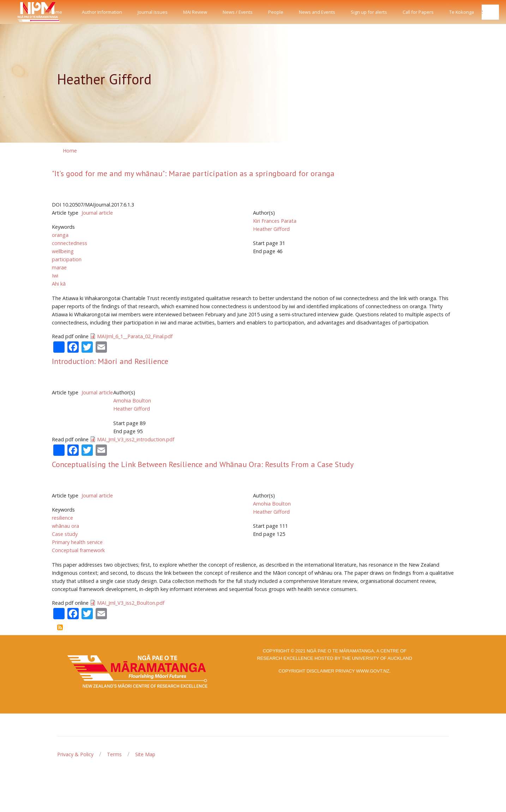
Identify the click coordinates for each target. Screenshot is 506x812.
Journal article (97, 213)
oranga (60, 235)
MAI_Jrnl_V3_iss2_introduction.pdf (136, 439)
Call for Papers (418, 12)
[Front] (21, 12)
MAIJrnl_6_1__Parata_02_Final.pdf (135, 336)
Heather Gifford (271, 229)
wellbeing (63, 251)
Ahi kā (59, 284)
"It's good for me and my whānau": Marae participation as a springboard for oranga (193, 173)
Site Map (145, 754)
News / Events (238, 12)
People (276, 12)
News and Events (317, 12)
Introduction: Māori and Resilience (110, 361)
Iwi (55, 276)
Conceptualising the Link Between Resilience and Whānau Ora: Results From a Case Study (203, 464)
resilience (62, 518)
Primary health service (77, 542)
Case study (65, 534)
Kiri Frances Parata (275, 221)
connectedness (70, 243)
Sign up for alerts (369, 12)
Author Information (102, 12)
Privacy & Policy (75, 754)
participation (67, 259)
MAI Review (195, 12)
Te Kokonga (462, 12)
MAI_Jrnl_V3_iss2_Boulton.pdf (131, 603)
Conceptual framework (78, 550)
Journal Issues (153, 12)
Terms (114, 754)
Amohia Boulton (132, 401)
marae (59, 267)
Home (56, 12)
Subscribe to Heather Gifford (60, 627)
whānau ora (65, 526)
